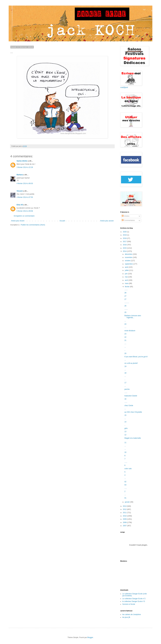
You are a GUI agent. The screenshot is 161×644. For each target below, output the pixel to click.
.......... (127, 303)
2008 (125, 522)
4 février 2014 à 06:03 (25, 183)
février (127, 287)
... (125, 321)
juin (126, 274)
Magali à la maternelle (133, 438)
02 (125, 482)
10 (125, 452)
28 (125, 293)
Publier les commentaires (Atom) (33, 225)
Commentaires (128, 220)
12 (125, 435)
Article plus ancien (107, 221)
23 (125, 334)
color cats (128, 469)
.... (125, 327)
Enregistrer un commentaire (24, 216)
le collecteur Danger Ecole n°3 (134, 601)
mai (126, 277)
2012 (125, 509)
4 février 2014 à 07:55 (25, 197)
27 (125, 296)
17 (125, 383)
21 (125, 340)
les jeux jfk (126, 617)
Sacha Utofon (22, 161)
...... (126, 392)
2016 (125, 245)
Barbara (20, 175)
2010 (125, 516)
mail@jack (124, 87)
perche (127, 389)
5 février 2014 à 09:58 (25, 211)
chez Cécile (129, 406)
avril (127, 280)
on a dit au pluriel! (131, 363)
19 (125, 366)
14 (125, 422)
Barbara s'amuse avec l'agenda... (133, 317)
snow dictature (130, 331)
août (127, 267)
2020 (125, 232)
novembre (129, 257)
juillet (127, 270)
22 (125, 337)
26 (125, 306)
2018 (125, 238)
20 (125, 353)
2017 (125, 242)
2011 (125, 513)
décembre (129, 254)
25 (125, 312)
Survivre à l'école (129, 604)
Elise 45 (20, 205)
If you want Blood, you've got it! (136, 357)
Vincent (20, 191)
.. (125, 350)
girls (126, 428)
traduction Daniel (131, 396)
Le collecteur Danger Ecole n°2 (134, 599)
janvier (128, 502)
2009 (125, 519)
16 (125, 399)
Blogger (90, 637)
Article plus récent (18, 221)
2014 (125, 251)
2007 (125, 526)
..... (126, 488)
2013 (125, 506)
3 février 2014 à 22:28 (25, 167)
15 (125, 415)
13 (125, 432)
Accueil (62, 221)
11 (125, 443)
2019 (125, 235)
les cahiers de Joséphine (132, 614)
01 (125, 498)
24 (125, 324)
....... (126, 290)
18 (125, 373)
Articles (126, 216)
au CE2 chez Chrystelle (133, 412)
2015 (125, 248)
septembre (129, 264)
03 (125, 485)
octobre (128, 261)
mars (127, 283)
